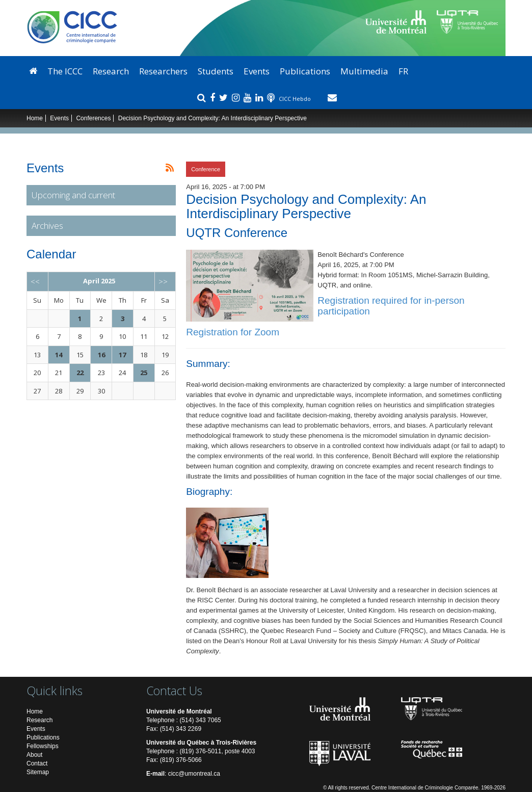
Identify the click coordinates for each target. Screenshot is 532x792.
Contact (37, 763)
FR (403, 71)
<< (35, 281)
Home (35, 118)
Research (111, 71)
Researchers (163, 71)
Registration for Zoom (233, 332)
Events (257, 71)
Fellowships (43, 746)
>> (163, 281)
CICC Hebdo (296, 99)
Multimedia (364, 71)
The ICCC (65, 71)
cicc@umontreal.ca (194, 774)
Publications (305, 71)
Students (216, 71)
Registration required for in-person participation (391, 306)
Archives (47, 226)
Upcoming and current (73, 195)
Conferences (93, 118)
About (34, 755)
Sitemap (38, 772)
